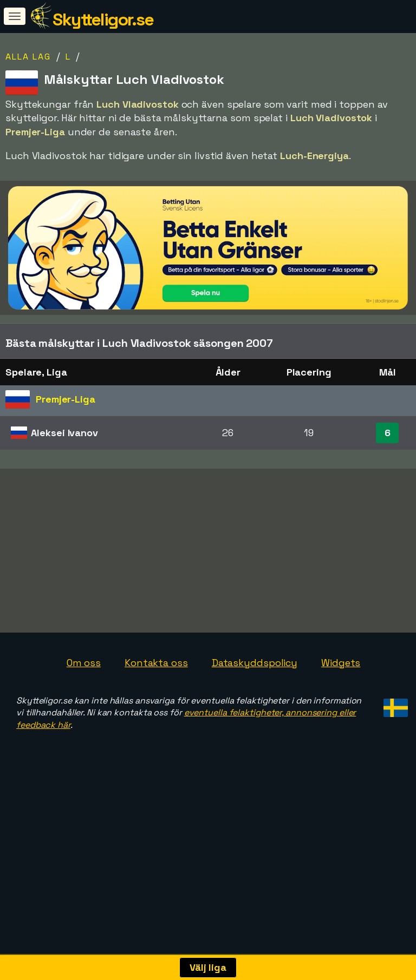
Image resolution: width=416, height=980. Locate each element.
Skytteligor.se (103, 19)
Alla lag (28, 57)
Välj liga (208, 967)
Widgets (341, 697)
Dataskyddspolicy (255, 697)
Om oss (84, 697)
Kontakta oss (156, 697)
